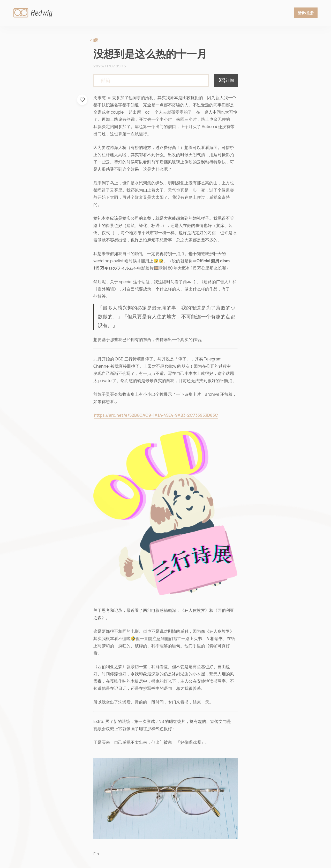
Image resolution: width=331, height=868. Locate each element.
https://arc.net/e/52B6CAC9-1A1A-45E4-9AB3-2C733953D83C (156, 415)
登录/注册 (306, 13)
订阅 (226, 80)
